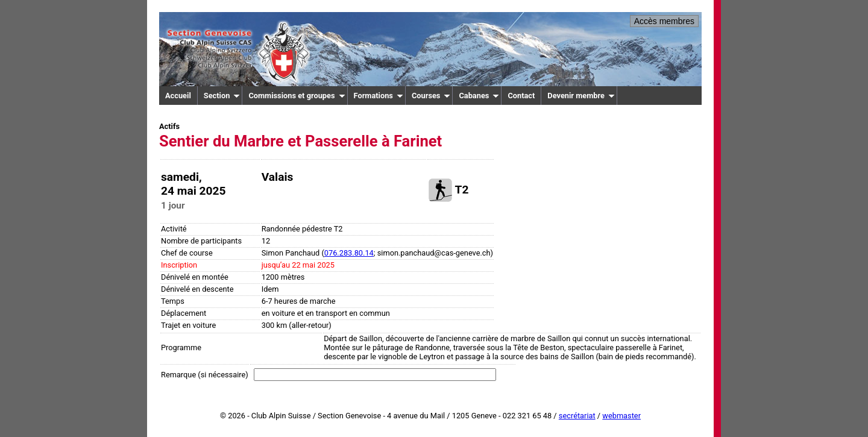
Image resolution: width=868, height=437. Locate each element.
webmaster (621, 416)
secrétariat (577, 416)
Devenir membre (581, 96)
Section (222, 96)
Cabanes (479, 96)
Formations (379, 96)
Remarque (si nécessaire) (205, 375)
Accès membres (664, 21)
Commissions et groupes (297, 96)
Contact (521, 96)
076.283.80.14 (349, 253)
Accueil (178, 96)
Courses (431, 96)
